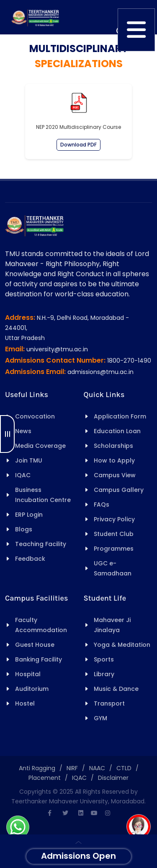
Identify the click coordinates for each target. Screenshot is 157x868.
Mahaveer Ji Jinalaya (112, 625)
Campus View (115, 475)
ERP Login (29, 515)
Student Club (114, 534)
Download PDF (78, 145)
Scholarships (113, 446)
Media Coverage (40, 446)
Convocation (35, 416)
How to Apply (114, 460)
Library (104, 674)
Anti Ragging (37, 768)
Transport (109, 703)
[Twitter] (65, 813)
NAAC (97, 768)
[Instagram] (108, 813)
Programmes (114, 549)
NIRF (72, 768)
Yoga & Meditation (122, 645)
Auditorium (32, 689)
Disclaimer (113, 778)
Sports (104, 659)
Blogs (24, 529)
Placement (45, 778)
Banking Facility (39, 659)
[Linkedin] (81, 813)
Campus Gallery (119, 490)
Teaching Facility (41, 544)
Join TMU (29, 460)
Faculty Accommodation (41, 625)
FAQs (102, 505)
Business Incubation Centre (43, 495)
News (23, 431)
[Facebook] (50, 813)
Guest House (35, 645)
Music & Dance (116, 689)
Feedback (30, 559)
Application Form (120, 416)
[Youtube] (94, 813)
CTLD (124, 768)
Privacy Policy (114, 519)
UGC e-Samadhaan (113, 568)
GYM (100, 718)
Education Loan (117, 431)
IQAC (23, 475)
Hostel (25, 703)
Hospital (28, 674)
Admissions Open (78, 856)
